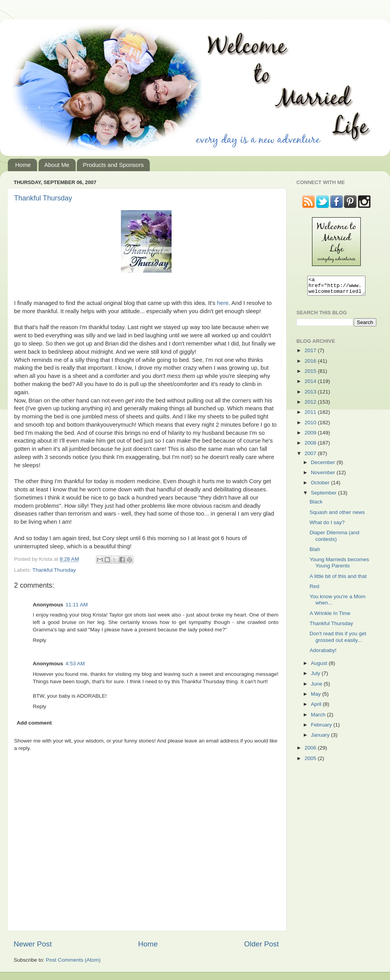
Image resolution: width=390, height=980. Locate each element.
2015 (311, 375)
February (322, 728)
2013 (311, 395)
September (324, 496)
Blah (315, 553)
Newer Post (33, 944)
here (223, 303)
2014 (311, 385)
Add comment (34, 723)
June (317, 687)
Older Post (261, 944)
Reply (40, 640)
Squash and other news (337, 516)
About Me (57, 165)
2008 (311, 446)
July (316, 677)
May (316, 697)
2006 (311, 751)
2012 (311, 405)
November (324, 476)
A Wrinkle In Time (330, 617)
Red (315, 590)
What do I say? (327, 526)
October (321, 486)
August (320, 667)
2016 (311, 364)
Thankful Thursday (43, 198)
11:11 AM (77, 605)
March (319, 718)
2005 (311, 762)
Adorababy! (323, 654)
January (321, 738)
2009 (311, 436)
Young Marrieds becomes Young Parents (339, 566)
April (317, 708)
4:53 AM (75, 664)
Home (23, 165)
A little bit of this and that (338, 580)
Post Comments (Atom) (73, 960)
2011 (311, 416)
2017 (311, 354)
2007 (311, 457)
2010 (311, 426)
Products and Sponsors (113, 165)
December (324, 466)
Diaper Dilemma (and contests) (335, 539)
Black (316, 505)
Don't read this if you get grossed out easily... (338, 640)
